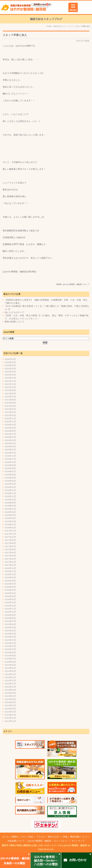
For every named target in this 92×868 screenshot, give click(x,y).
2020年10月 (10, 425)
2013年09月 (10, 690)
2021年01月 (10, 415)
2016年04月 (10, 593)
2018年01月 (10, 528)
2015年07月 (10, 621)
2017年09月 (10, 540)
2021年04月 (10, 406)
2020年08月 (10, 431)
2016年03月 (10, 596)
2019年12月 (10, 456)
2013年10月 (10, 687)
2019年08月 (10, 468)
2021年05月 (10, 403)
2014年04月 (10, 668)
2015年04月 (10, 631)
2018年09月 (10, 503)
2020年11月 (10, 422)
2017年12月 (10, 531)
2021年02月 (10, 412)
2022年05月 (10, 369)
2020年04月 (10, 443)
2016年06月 (10, 587)
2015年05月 (10, 627)
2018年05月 (10, 515)
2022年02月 (10, 378)
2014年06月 (10, 662)
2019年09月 (10, 465)
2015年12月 (10, 606)
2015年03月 (10, 634)
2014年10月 (10, 649)
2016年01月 (10, 602)
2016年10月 (10, 574)
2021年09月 (10, 390)
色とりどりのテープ (14, 312)
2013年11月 (10, 684)
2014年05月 (10, 665)
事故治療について (79, 837)
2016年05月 (10, 590)
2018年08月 (10, 506)
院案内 (15, 837)
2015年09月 (10, 615)
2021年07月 (10, 397)
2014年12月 (10, 643)
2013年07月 (10, 696)
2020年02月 (10, 450)
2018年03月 (10, 521)
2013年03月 (10, 709)
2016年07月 (10, 584)
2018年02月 (10, 525)
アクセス (41, 837)
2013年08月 (10, 693)
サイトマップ (78, 841)
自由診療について (16, 841)
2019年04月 (10, 481)
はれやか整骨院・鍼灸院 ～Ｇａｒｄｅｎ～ (48, 841)
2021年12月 (10, 381)
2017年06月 (10, 549)
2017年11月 (10, 534)
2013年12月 (10, 680)
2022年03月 (10, 375)
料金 (65, 837)
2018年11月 (10, 496)
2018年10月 (10, 500)
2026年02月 (10, 362)
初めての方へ (54, 837)
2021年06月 (10, 400)
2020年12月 (10, 418)
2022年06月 (10, 365)
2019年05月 (10, 478)
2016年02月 (10, 599)
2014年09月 (10, 652)
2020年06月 (10, 437)
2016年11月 (10, 571)
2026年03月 (10, 359)
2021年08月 (10, 394)
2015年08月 (10, 618)
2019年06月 (10, 475)
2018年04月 (10, 518)
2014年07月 (10, 659)
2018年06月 (10, 512)
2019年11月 (10, 459)
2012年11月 (10, 721)
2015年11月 (10, 609)
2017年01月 (10, 565)
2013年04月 (10, 705)
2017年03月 (10, 559)
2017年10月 (10, 537)
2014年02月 (10, 674)
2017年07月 (10, 546)
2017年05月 (10, 553)
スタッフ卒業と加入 (15, 35)
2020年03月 (10, 446)
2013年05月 (10, 702)
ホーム (6, 837)
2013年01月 (10, 715)
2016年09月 (10, 577)
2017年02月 (10, 562)
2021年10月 (10, 387)
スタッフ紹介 (27, 837)
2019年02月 (10, 487)
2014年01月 (10, 677)
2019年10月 (10, 462)
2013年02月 (10, 712)
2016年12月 (10, 568)
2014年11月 (10, 646)
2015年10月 (10, 612)
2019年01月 (10, 490)
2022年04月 (10, 372)
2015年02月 (10, 637)
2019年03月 (10, 484)
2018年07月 (10, 509)
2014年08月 (10, 656)
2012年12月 (10, 718)
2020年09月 (10, 428)
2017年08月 (10, 543)
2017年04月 (10, 556)
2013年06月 (10, 699)
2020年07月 (10, 434)
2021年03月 (10, 409)
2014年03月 (10, 671)
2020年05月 (10, 440)
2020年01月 (10, 453)
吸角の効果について (14, 322)
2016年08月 (10, 581)
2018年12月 (10, 493)
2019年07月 (10, 471)
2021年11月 (10, 384)
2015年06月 (10, 624)
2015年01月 (10, 640)
